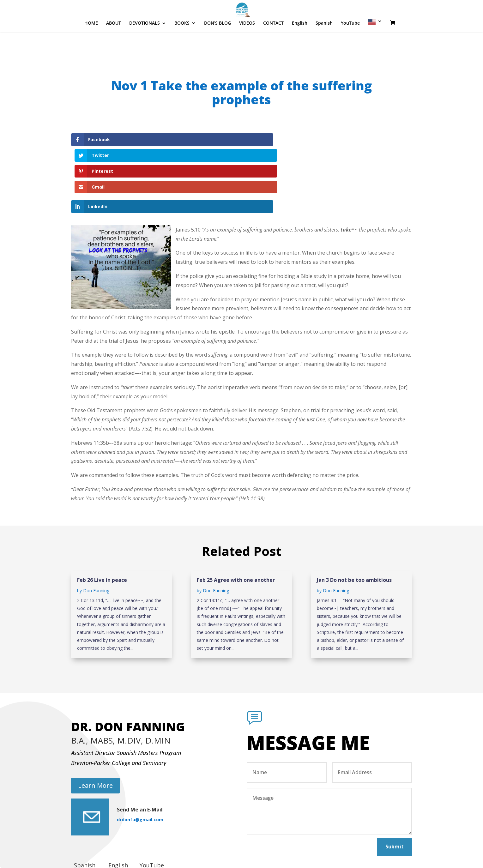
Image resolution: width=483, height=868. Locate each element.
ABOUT (114, 42)
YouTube (350, 42)
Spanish (324, 42)
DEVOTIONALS (145, 42)
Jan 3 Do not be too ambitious (354, 533)
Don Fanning (96, 543)
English (300, 42)
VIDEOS (247, 42)
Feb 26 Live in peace (102, 533)
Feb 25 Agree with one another (236, 533)
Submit (395, 799)
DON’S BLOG (217, 42)
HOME (91, 42)
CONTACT (273, 42)
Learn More (95, 738)
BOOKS (182, 42)
